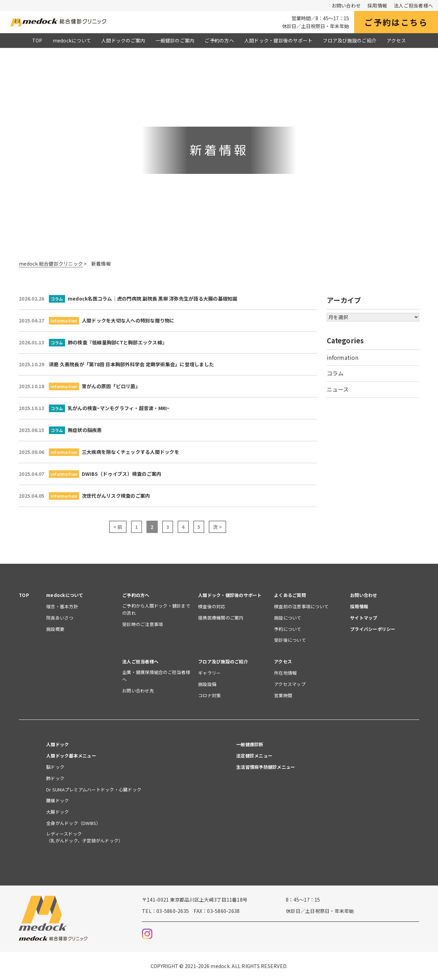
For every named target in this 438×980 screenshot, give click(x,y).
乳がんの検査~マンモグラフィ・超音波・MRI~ (94, 408)
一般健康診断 (250, 744)
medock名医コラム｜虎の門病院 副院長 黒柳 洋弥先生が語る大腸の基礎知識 (128, 299)
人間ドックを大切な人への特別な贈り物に (97, 321)
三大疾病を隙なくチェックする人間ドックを (99, 452)
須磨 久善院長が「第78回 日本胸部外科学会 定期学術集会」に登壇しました (116, 364)
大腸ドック (57, 812)
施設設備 (207, 684)
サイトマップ (364, 618)
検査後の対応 (212, 606)
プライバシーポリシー (373, 629)
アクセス (396, 40)
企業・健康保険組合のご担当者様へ (156, 676)
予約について (288, 629)
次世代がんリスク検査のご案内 (84, 496)
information (343, 357)
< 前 (118, 527)
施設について (288, 618)
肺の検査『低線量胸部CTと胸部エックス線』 (93, 342)
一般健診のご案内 (175, 40)
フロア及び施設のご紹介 (350, 40)
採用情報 (377, 5)
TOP (37, 40)
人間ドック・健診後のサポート (279, 40)
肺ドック (55, 778)
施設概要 (55, 629)
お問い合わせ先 (138, 691)
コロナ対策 (209, 695)
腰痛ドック (57, 800)
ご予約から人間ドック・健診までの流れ (156, 609)
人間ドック (57, 744)
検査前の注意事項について (301, 606)
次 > (217, 527)
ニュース (338, 389)
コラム (335, 373)
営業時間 (283, 695)
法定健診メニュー (254, 756)
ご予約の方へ (219, 40)
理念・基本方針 (62, 606)
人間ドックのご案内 (123, 40)
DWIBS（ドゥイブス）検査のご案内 (90, 474)
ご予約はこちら (396, 22)
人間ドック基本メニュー (71, 756)
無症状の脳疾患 (60, 430)
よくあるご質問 (290, 595)
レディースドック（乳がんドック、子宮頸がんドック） (85, 837)
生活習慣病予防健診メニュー (266, 767)
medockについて (72, 40)
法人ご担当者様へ (413, 5)
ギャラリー (209, 673)
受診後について (290, 640)
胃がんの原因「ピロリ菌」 (80, 386)
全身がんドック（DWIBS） (74, 823)
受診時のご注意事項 (143, 624)
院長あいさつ (60, 618)
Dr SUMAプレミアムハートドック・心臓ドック (96, 790)
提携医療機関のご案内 (221, 618)
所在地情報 (285, 673)
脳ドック (55, 767)
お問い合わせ (346, 5)
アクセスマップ (290, 684)
